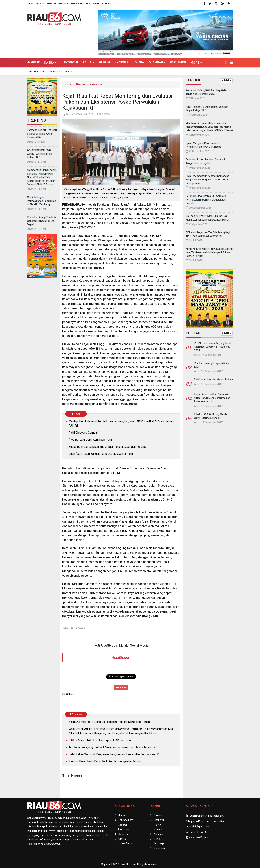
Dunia (139, 62)
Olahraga (157, 62)
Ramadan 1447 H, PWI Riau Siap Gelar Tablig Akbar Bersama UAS (42, 134)
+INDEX (227, 81)
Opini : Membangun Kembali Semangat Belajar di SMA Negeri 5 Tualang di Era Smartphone (207, 180)
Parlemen (178, 62)
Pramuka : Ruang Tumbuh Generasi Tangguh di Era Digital (41, 221)
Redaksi (51, 4)
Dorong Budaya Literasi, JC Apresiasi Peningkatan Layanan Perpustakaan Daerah (206, 200)
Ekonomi (71, 62)
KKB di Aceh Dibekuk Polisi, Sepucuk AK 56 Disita (100, 740)
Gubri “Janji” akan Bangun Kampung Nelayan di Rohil (101, 454)
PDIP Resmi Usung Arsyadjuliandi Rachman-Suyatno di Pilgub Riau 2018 (213, 347)
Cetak (121, 687)
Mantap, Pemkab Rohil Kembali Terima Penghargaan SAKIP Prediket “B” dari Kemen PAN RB (121, 424)
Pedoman (123, 830)
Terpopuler (55, 72)
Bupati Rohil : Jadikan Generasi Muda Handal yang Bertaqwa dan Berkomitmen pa (212, 398)
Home (33, 62)
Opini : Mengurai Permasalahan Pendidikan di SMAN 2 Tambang (42, 201)
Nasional (122, 62)
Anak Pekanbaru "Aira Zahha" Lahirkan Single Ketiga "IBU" (40, 154)
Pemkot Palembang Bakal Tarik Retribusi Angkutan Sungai (105, 761)
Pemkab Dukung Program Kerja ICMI (212, 365)
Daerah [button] (50, 63)
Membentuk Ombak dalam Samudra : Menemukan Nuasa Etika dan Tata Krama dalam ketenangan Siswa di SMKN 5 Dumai (42, 177)
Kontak (107, 4)
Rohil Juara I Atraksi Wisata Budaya (213, 380)
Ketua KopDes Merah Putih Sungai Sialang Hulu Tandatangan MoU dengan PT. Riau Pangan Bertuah (209, 253)
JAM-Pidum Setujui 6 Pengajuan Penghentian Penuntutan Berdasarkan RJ (114, 754)
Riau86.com (122, 658)
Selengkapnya (52, 844)
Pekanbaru (96, 84)
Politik (88, 62)
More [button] (195, 63)
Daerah (158, 815)
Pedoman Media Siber (71, 4)
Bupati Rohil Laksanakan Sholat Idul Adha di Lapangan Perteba (108, 447)
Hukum (104, 62)
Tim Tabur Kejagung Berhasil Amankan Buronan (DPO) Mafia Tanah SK (112, 747)
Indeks (69, 72)
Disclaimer (93, 4)
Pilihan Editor (37, 72)
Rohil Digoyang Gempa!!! (84, 433)
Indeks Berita (125, 844)
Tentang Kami (36, 4)
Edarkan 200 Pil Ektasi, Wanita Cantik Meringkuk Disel (211, 416)
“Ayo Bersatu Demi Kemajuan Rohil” (91, 440)
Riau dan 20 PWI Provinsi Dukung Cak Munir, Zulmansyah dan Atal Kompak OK (208, 218)
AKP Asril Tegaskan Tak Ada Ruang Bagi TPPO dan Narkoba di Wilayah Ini (208, 234)
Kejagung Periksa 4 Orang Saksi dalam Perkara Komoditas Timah (109, 722)
